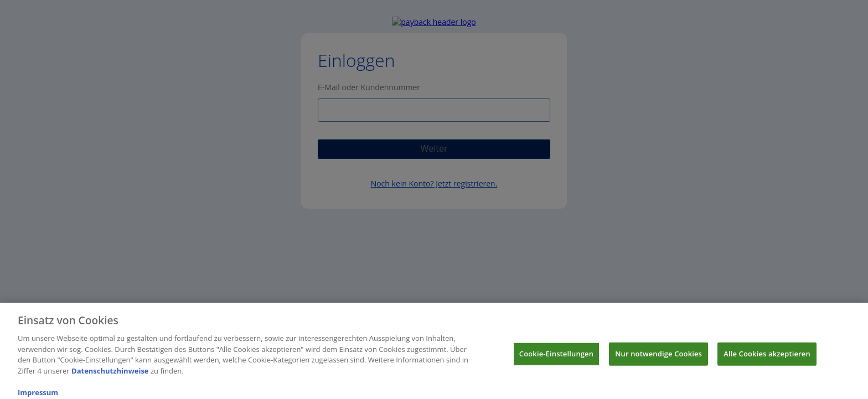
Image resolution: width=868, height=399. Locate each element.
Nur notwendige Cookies (658, 356)
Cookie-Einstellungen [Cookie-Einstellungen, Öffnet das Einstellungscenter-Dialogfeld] (556, 356)
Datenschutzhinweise (110, 373)
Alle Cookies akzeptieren (767, 356)
